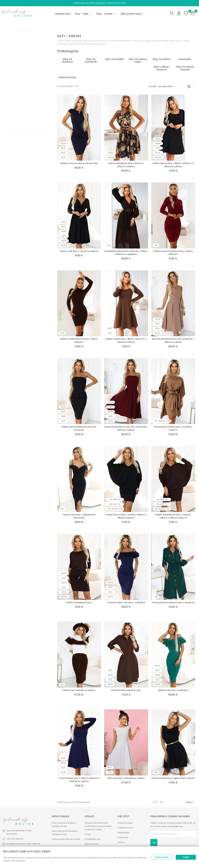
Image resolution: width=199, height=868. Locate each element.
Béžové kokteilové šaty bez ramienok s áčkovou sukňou (173, 340)
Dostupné (15, 106)
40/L (12, 160)
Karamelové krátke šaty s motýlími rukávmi (173, 428)
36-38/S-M (15, 186)
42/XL (13, 165)
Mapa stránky (91, 844)
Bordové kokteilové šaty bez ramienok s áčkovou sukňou (126, 428)
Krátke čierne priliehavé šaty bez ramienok (79, 428)
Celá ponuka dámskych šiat (66, 839)
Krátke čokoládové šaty (79, 602)
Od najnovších (165, 86)
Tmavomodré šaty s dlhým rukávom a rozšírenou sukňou (79, 779)
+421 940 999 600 (15, 839)
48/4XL (12, 181)
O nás (88, 834)
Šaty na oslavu (17, 56)
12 (161, 801)
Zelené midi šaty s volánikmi (173, 689)
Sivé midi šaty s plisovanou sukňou (126, 777)
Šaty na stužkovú (18, 72)
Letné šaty (15, 41)
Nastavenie (162, 857)
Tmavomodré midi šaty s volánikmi (126, 602)
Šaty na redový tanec (20, 67)
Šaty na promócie (19, 61)
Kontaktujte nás (92, 839)
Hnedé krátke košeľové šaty (126, 689)
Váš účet (124, 817)
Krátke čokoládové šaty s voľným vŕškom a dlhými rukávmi (173, 515)
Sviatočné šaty (17, 46)
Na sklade (15, 101)
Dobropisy (123, 838)
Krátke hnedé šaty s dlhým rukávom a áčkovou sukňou (126, 340)
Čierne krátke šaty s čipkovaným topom (173, 777)
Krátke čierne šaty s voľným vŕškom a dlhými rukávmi (126, 515)
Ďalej (190, 801)
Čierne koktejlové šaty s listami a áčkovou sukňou (126, 164)
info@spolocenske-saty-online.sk (23, 844)
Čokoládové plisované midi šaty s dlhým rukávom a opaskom (126, 252)
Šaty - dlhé (83, 13)
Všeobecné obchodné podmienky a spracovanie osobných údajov (98, 826)
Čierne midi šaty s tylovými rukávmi (79, 250)
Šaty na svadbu (17, 77)
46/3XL (12, 175)
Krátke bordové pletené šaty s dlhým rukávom (173, 252)
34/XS (13, 145)
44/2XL (13, 170)
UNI (11, 201)
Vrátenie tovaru (125, 828)
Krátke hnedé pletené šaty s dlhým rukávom (79, 340)
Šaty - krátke (106, 13)
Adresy (121, 842)
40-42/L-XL (15, 191)
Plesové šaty (63, 13)
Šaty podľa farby (133, 13)
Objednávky (124, 833)
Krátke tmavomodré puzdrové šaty (79, 162)
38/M (12, 155)
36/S (12, 150)
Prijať (186, 857)
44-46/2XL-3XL (17, 196)
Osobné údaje (125, 823)
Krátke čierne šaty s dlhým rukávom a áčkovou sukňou (173, 164)
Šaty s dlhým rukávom (20, 82)
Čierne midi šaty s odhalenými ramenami (79, 515)
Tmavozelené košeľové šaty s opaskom (173, 602)
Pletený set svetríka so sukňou (79, 689)
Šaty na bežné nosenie (21, 51)
